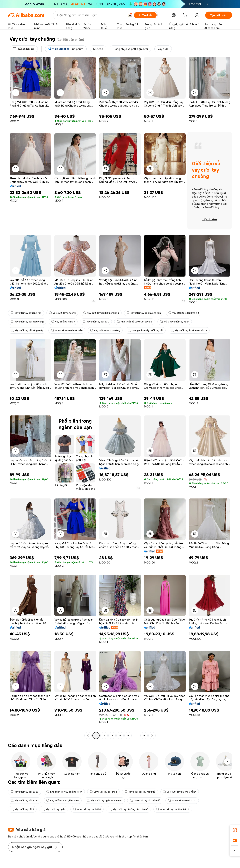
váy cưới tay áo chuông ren (144, 313)
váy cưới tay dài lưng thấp (27, 330)
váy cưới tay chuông (62, 313)
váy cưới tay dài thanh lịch (173, 809)
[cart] (186, 16)
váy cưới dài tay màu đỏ (140, 792)
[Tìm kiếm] (145, 15)
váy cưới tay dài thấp (103, 792)
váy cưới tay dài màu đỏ (145, 801)
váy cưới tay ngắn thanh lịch (104, 801)
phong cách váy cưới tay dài (145, 330)
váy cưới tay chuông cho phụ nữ (128, 809)
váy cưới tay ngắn (63, 322)
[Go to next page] (152, 736)
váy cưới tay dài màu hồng (180, 792)
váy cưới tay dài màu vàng (27, 322)
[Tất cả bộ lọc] (24, 49)
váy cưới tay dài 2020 (25, 792)
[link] (235, 830)
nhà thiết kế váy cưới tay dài (134, 322)
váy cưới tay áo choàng (105, 330)
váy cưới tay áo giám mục (63, 801)
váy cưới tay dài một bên (67, 330)
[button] (130, 15)
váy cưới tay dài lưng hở (184, 313)
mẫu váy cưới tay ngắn (175, 322)
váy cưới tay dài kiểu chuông (101, 313)
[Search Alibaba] (91, 15)
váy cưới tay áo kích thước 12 (189, 330)
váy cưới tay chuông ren (26, 313)
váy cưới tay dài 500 (96, 322)
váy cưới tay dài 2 (22, 809)
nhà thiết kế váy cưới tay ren (64, 792)
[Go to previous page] (88, 736)
